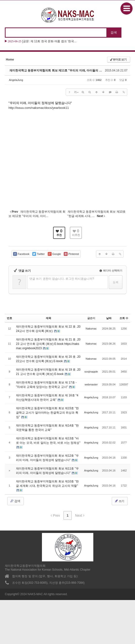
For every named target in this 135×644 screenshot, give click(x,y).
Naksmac (91, 329)
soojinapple (91, 372)
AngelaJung (16, 80)
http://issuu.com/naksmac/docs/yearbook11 (39, 108)
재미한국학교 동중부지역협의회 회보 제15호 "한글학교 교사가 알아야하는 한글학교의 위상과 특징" (47, 413)
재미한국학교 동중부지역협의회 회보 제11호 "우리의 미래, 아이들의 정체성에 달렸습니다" (68, 70)
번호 (9, 318)
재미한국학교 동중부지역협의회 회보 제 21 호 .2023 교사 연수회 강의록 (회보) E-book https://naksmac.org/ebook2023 (48, 344)
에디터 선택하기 (111, 270)
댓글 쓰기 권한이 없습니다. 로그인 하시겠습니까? (62, 279)
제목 (48, 318)
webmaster (91, 384)
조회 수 (124, 318)
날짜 (109, 318)
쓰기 (119, 501)
